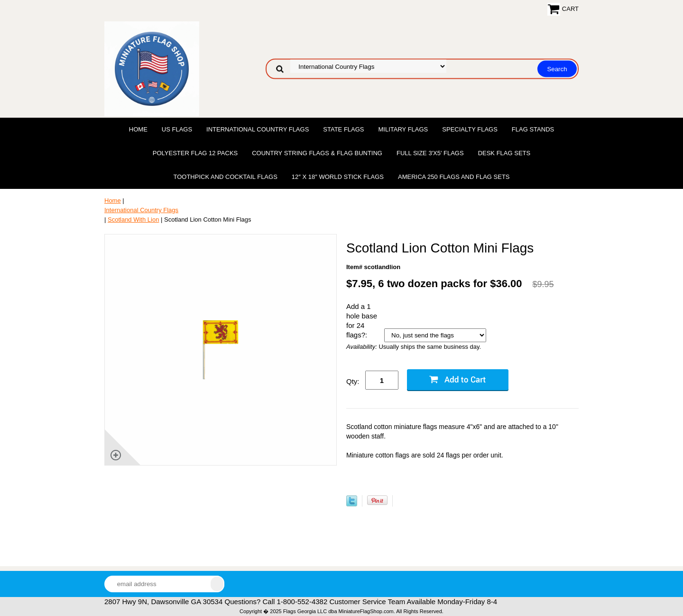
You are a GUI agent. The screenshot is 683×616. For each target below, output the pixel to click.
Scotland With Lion (133, 219)
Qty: (353, 381)
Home (138, 129)
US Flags (177, 129)
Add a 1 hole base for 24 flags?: (362, 321)
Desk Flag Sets (504, 153)
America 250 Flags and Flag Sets (454, 177)
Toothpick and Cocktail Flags (225, 177)
